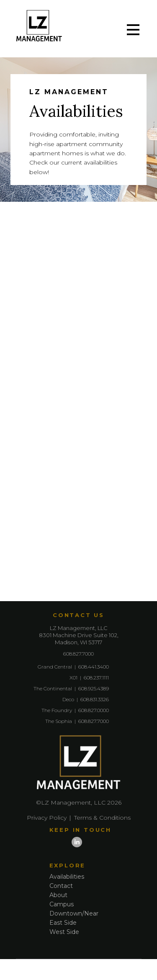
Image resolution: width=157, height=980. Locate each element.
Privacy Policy (47, 818)
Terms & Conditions (102, 818)
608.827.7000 (78, 654)
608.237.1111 (96, 678)
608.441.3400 (94, 667)
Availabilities (67, 877)
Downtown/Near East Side (74, 918)
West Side (64, 932)
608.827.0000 (94, 710)
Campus (62, 904)
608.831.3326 (95, 699)
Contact (61, 886)
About (58, 895)
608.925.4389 (94, 688)
